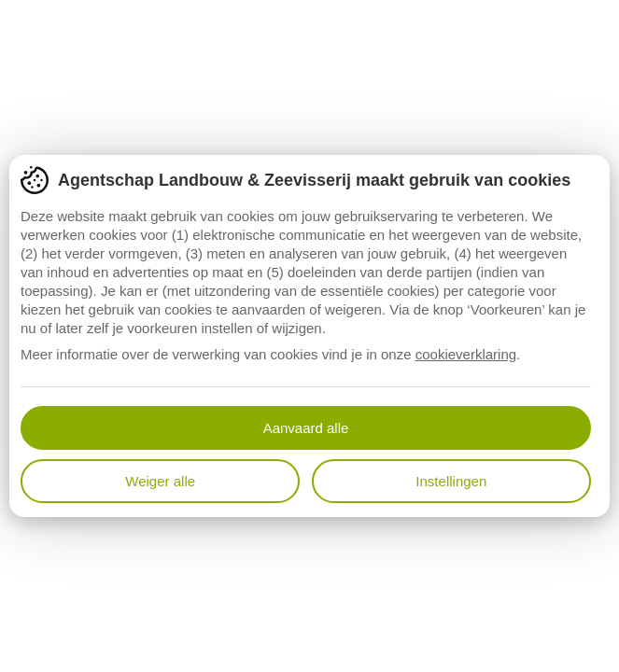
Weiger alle (160, 481)
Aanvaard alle (306, 428)
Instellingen (451, 481)
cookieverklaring (466, 354)
